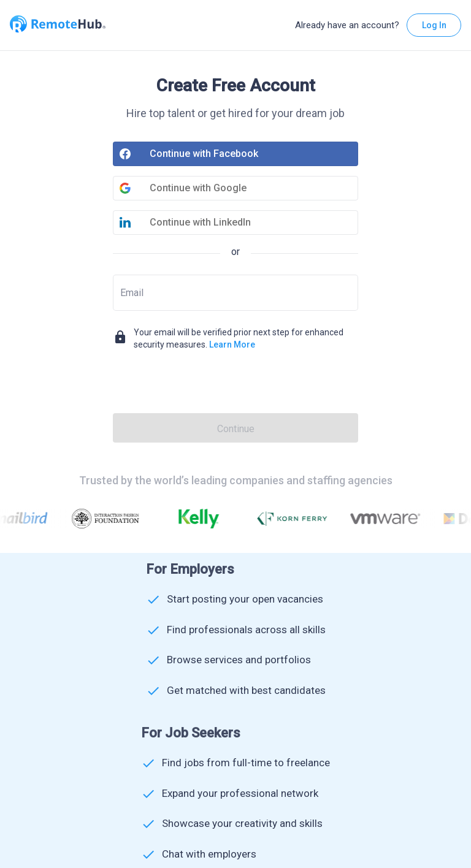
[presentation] (235, 384)
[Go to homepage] (58, 25)
